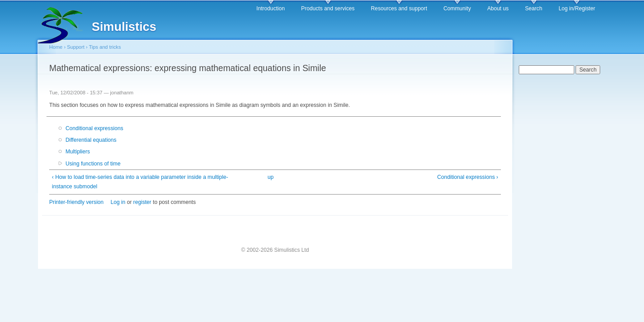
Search (534, 8)
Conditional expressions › (468, 177)
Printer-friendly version (76, 202)
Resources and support (399, 8)
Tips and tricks (105, 47)
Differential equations (91, 140)
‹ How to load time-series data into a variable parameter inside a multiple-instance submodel (140, 182)
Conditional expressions (94, 128)
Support (76, 47)
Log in (118, 202)
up (271, 177)
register (142, 202)
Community (457, 8)
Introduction (271, 8)
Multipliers (78, 152)
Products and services (328, 8)
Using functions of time (93, 164)
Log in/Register (577, 8)
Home (56, 47)
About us (498, 8)
